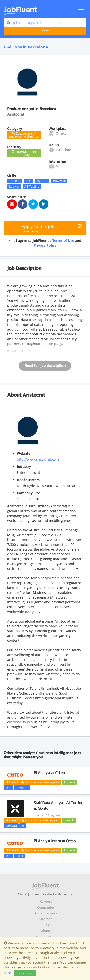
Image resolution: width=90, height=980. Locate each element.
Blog (46, 925)
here (7, 973)
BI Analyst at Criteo (49, 773)
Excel (19, 856)
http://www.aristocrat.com (38, 459)
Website (24, 453)
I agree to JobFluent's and (45, 243)
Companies (46, 907)
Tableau (15, 181)
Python (42, 181)
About (46, 931)
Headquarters (28, 480)
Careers (46, 901)
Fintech (69, 820)
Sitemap (46, 919)
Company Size (28, 493)
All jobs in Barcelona (26, 47)
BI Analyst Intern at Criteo (55, 841)
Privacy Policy (45, 245)
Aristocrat (34, 395)
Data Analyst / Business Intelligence (32, 782)
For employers (46, 913)
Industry (24, 466)
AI (23, 826)
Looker (14, 187)
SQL (29, 181)
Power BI (59, 181)
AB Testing (32, 187)
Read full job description (45, 366)
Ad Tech (69, 782)
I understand (25, 973)
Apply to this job (38, 228)
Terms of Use (63, 241)
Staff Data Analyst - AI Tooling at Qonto (58, 806)
